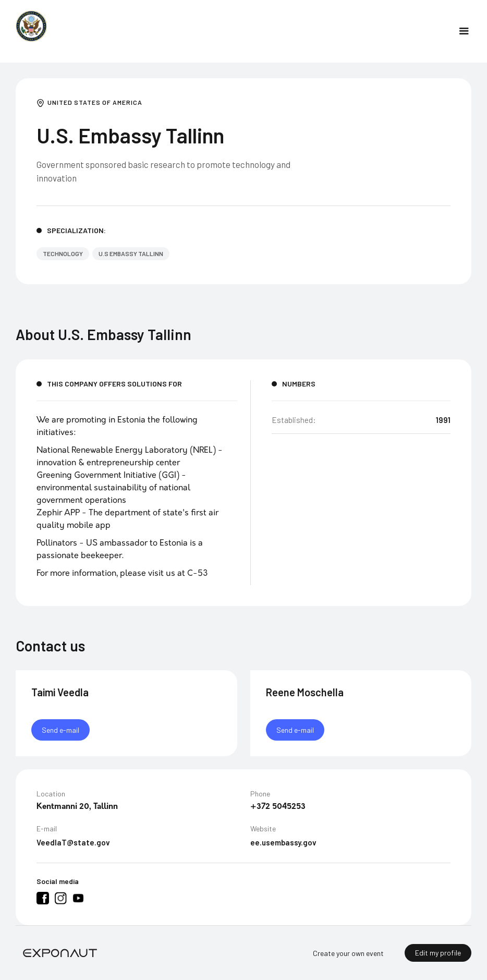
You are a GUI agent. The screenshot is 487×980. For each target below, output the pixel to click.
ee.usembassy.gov (283, 843)
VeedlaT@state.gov (73, 843)
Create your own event (348, 953)
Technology (63, 253)
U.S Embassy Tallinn (131, 253)
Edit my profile (438, 953)
